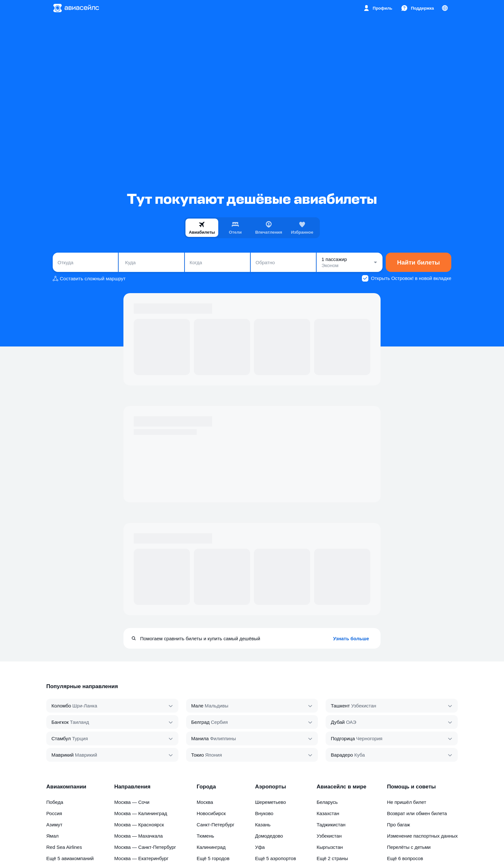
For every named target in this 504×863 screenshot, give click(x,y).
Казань (263, 825)
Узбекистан (364, 706)
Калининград (211, 847)
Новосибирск (211, 813)
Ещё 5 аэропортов (275, 858)
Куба (360, 755)
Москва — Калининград (141, 813)
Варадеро (342, 755)
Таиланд (80, 722)
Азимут (54, 825)
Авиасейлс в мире (342, 787)
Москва (205, 802)
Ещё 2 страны (332, 858)
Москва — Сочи (132, 802)
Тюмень (205, 836)
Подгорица (343, 738)
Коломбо (61, 706)
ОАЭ (351, 722)
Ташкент (340, 706)
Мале (197, 706)
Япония (213, 755)
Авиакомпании (66, 787)
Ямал (52, 836)
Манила (200, 738)
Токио (198, 755)
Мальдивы (216, 706)
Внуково (264, 813)
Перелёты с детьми (409, 847)
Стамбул (61, 738)
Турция (80, 738)
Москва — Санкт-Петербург (145, 847)
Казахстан (328, 813)
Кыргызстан (330, 847)
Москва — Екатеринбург (141, 858)
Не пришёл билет (407, 802)
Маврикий (63, 755)
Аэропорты (270, 787)
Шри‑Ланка (85, 706)
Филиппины (223, 738)
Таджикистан (331, 825)
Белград (200, 722)
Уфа (260, 847)
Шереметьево (270, 802)
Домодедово (269, 836)
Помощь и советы (411, 787)
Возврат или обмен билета (417, 813)
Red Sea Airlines (64, 847)
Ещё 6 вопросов (405, 858)
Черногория (369, 738)
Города (206, 787)
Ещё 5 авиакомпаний (70, 858)
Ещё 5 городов (213, 858)
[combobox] (85, 262)
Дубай (338, 722)
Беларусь (327, 802)
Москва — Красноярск (139, 825)
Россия (54, 813)
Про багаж (399, 825)
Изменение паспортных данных (422, 836)
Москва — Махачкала (138, 836)
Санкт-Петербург (216, 825)
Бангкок (60, 722)
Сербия (219, 722)
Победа (55, 802)
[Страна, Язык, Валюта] (445, 8)
